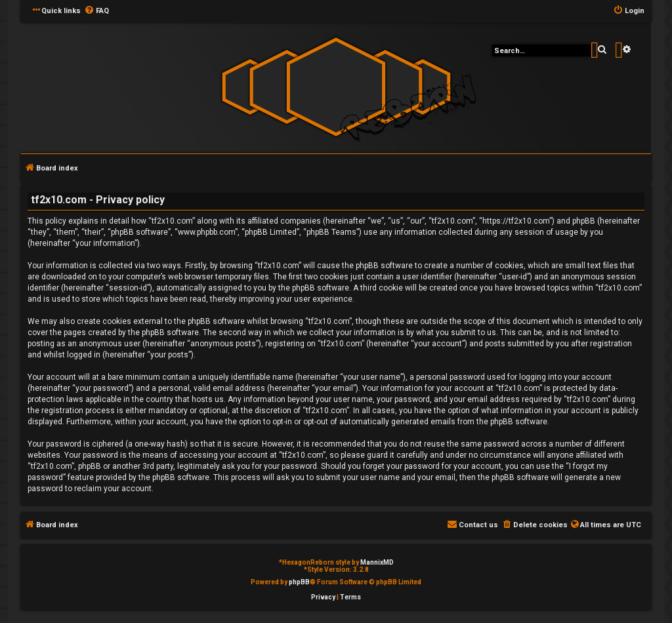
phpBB (299, 582)
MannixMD (377, 562)
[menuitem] (96, 11)
